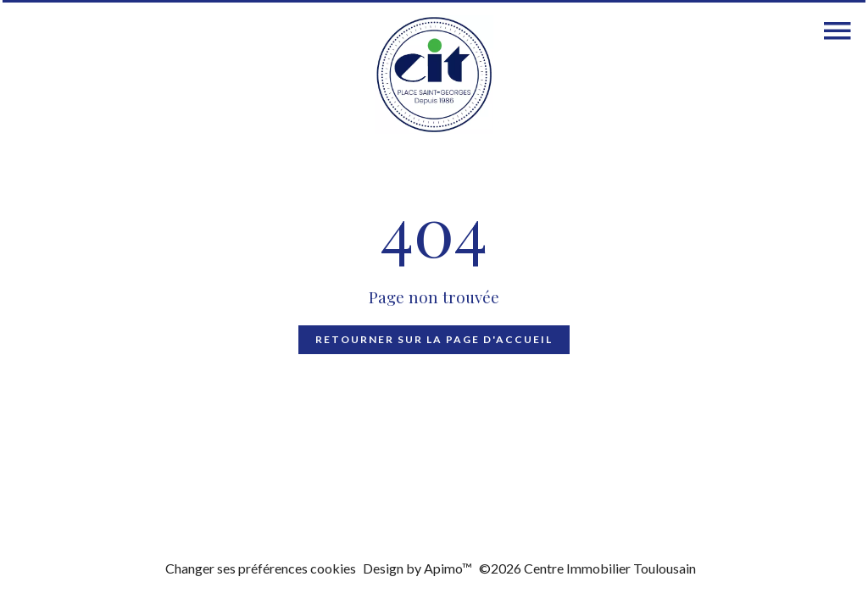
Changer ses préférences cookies (261, 568)
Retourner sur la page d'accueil (434, 339)
